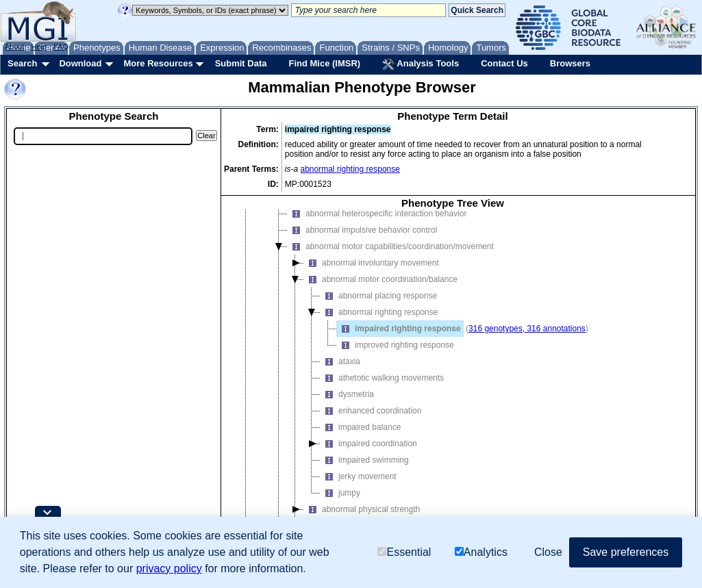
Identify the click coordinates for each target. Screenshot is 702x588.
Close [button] (548, 552)
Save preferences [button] (626, 552)
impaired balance (361, 446)
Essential (404, 553)
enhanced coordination (371, 430)
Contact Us (504, 63)
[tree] (453, 387)
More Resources (158, 63)
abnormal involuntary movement (372, 282)
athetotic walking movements (382, 397)
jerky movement (359, 496)
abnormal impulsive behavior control (362, 249)
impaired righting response (399, 348)
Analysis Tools (421, 64)
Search (22, 63)
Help (39, 47)
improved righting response (396, 364)
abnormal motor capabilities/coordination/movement (391, 266)
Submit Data (241, 63)
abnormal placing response (379, 315)
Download (80, 63)
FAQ (61, 47)
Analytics (481, 553)
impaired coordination (369, 463)
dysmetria (347, 413)
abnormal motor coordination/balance (381, 298)
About (15, 47)
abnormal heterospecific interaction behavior (377, 233)
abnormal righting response (350, 169)
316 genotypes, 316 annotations (527, 348)
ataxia (340, 381)
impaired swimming (365, 479)
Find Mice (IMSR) (324, 63)
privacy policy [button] (169, 568)
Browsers (570, 63)
